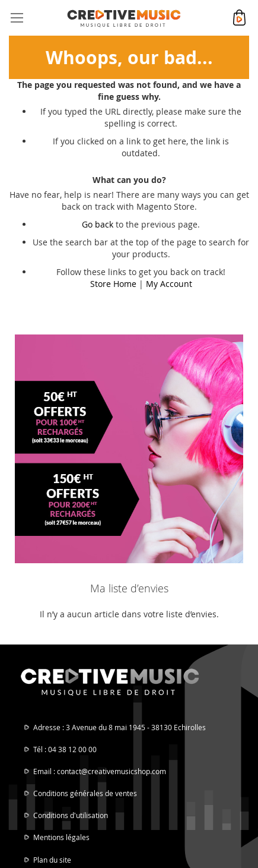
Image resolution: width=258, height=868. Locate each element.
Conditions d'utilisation (71, 815)
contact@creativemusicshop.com (112, 771)
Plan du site (52, 860)
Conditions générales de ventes (85, 793)
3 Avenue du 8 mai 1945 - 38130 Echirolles (136, 727)
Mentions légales (61, 837)
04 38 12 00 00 (72, 749)
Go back (98, 224)
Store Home (113, 284)
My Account (169, 284)
